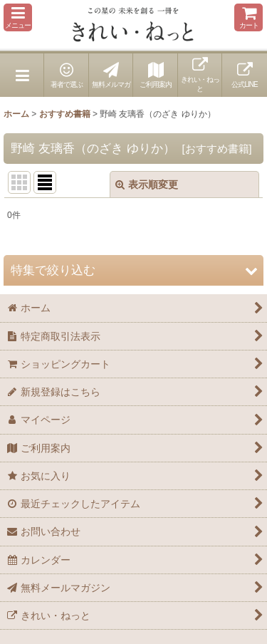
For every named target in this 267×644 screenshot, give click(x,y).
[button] (18, 17)
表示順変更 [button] (147, 185)
